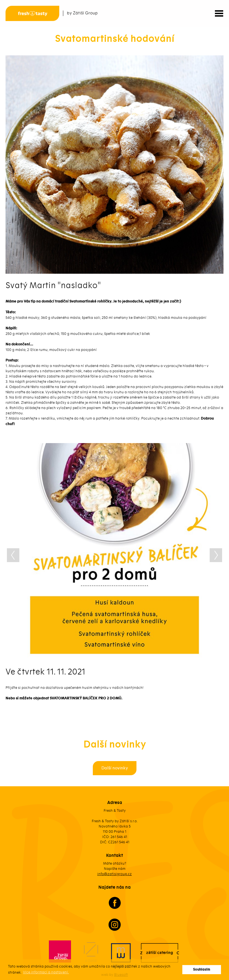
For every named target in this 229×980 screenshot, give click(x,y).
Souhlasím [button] (202, 970)
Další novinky (115, 768)
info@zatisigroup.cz (114, 874)
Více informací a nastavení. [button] (46, 972)
